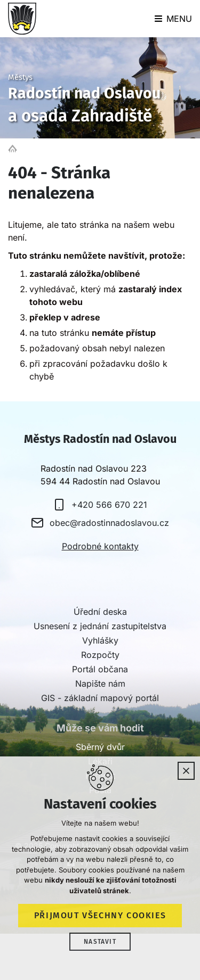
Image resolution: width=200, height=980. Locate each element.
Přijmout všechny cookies (100, 915)
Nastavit (100, 942)
